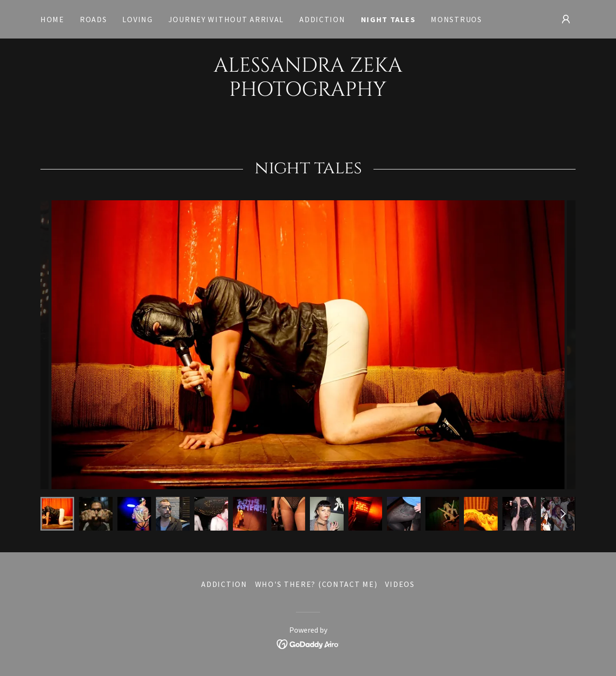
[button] (566, 19)
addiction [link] (322, 19)
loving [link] (137, 19)
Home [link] (52, 19)
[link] (308, 93)
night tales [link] (388, 19)
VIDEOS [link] (400, 584)
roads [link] (94, 19)
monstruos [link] (456, 19)
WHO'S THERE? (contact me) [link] (316, 584)
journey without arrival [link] (226, 19)
